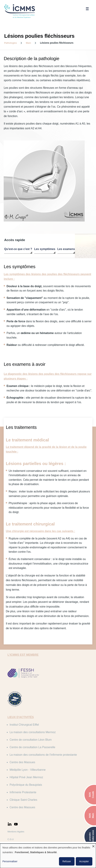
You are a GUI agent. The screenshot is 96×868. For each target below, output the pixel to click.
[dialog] (48, 856)
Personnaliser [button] (10, 861)
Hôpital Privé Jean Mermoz (28, 761)
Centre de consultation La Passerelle (35, 731)
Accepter (84, 861)
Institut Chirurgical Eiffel (26, 708)
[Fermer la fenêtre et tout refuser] (93, 846)
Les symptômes (45, 250)
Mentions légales (18, 815)
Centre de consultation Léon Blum (33, 723)
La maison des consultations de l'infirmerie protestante (45, 738)
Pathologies (11, 43)
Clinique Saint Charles (25, 783)
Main (28, 43)
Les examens (66, 250)
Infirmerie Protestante (25, 776)
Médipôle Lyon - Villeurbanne (30, 753)
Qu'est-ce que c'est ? (18, 250)
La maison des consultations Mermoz (35, 716)
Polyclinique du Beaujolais (28, 768)
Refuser (67, 861)
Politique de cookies (20, 838)
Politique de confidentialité (23, 831)
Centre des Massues (25, 746)
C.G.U (13, 823)
